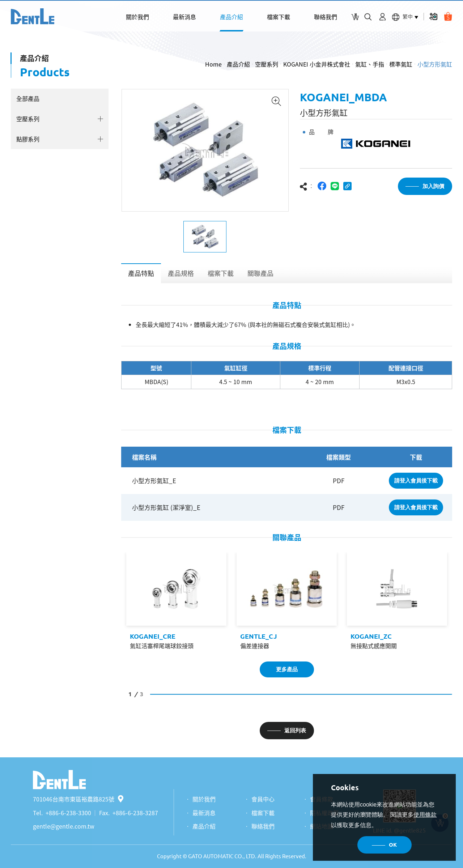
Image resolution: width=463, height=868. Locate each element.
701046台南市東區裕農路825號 (78, 799)
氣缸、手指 (370, 64)
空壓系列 (267, 64)
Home (213, 64)
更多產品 (287, 669)
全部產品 (28, 98)
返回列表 (295, 730)
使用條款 (425, 815)
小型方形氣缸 (435, 64)
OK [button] (393, 845)
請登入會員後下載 (416, 480)
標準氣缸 (401, 64)
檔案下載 (279, 17)
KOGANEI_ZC (371, 636)
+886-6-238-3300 (68, 813)
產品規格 (181, 273)
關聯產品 (260, 273)
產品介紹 (231, 17)
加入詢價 (433, 186)
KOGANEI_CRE (153, 636)
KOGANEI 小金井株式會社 (317, 64)
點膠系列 (28, 139)
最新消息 (184, 17)
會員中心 (263, 799)
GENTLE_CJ (259, 636)
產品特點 (141, 273)
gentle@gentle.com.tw (64, 826)
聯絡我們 (326, 17)
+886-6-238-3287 (135, 813)
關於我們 (137, 17)
